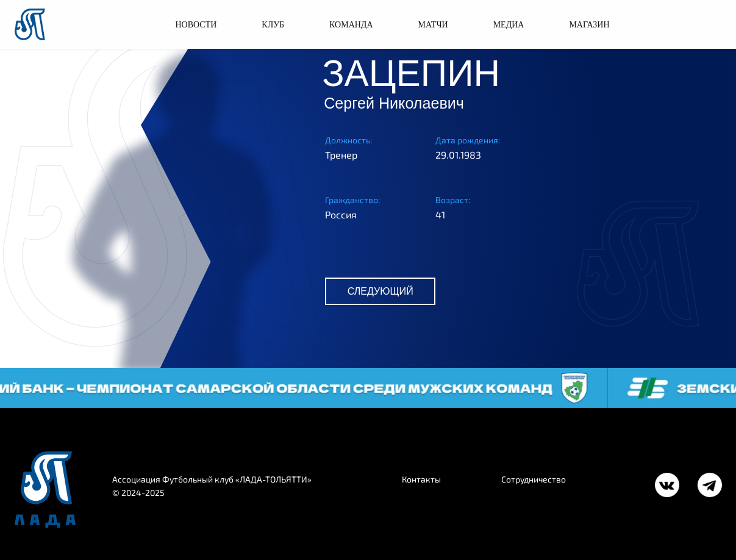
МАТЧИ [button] (433, 25)
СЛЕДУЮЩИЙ (381, 291)
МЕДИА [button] (509, 25)
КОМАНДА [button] (351, 25)
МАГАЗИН (589, 25)
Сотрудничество (534, 479)
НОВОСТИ (196, 25)
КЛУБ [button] (273, 25)
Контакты (421, 479)
